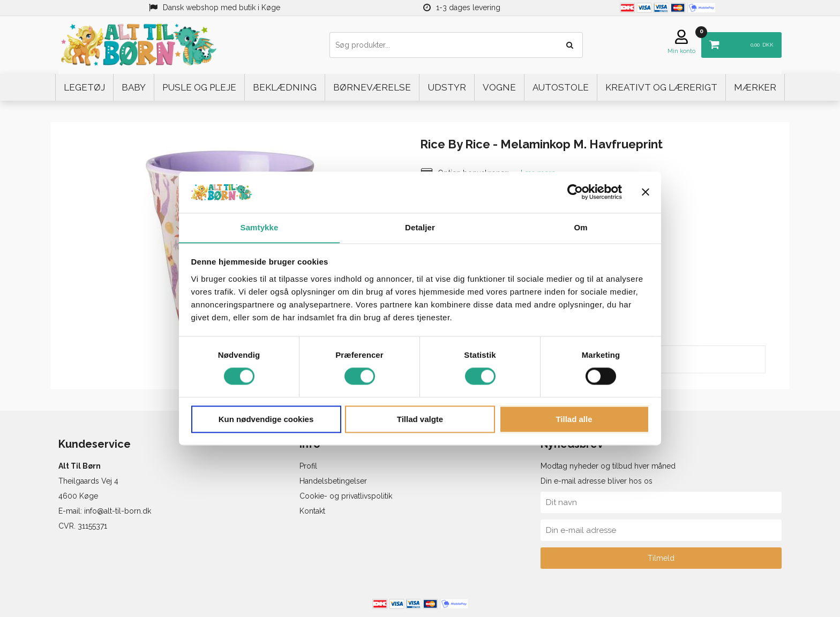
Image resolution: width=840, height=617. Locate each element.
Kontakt (312, 511)
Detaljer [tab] (420, 227)
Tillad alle (574, 420)
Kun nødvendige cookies (266, 420)
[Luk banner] (646, 192)
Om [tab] (580, 227)
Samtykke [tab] (260, 227)
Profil (308, 466)
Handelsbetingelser (333, 481)
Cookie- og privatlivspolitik (346, 496)
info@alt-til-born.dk (118, 511)
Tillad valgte (420, 420)
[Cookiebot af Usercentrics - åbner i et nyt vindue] (575, 192)
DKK (737, 41)
